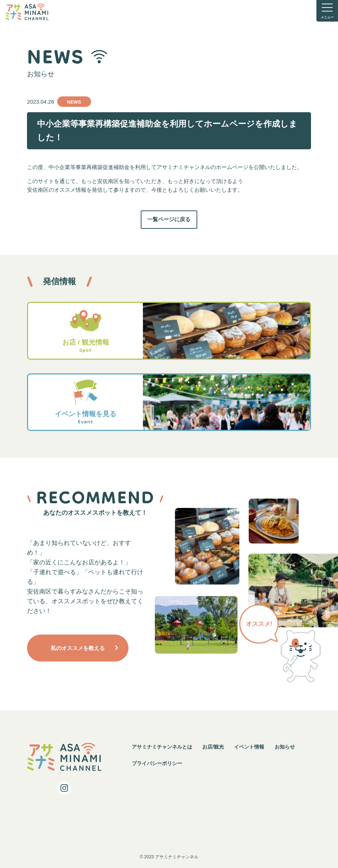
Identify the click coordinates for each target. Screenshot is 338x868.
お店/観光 (213, 747)
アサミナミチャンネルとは (162, 747)
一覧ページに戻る (169, 219)
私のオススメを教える (78, 648)
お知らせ (285, 747)
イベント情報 (249, 747)
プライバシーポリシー (157, 763)
